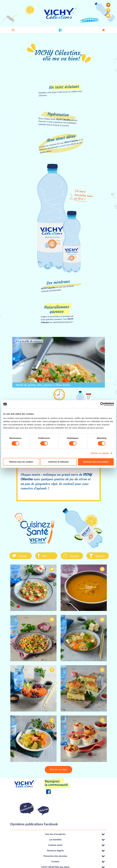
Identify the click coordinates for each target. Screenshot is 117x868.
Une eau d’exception (55, 832)
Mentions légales (55, 849)
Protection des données (55, 854)
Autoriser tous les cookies (96, 462)
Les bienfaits (55, 838)
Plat (40, 555)
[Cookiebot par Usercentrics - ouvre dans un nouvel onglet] (102, 404)
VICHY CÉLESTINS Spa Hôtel (55, 865)
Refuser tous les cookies (21, 462)
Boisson (95, 555)
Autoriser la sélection (58, 462)
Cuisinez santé (55, 843)
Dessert (69, 555)
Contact (55, 860)
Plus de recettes (58, 769)
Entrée (17, 555)
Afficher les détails (100, 453)
